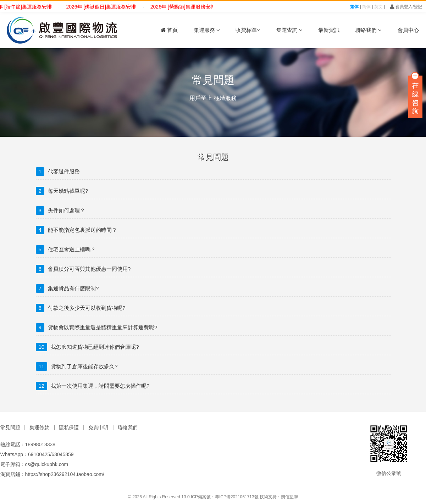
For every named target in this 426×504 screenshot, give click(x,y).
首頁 (169, 30)
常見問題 (10, 427)
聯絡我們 (369, 30)
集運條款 (39, 427)
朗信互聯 (289, 497)
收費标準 (248, 30)
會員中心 (408, 30)
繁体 (354, 7)
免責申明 (98, 427)
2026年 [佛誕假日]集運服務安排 (104, 7)
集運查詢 (289, 30)
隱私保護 (69, 427)
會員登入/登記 (406, 7)
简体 (366, 7)
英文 (378, 7)
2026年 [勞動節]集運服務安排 (185, 7)
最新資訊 (329, 30)
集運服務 (207, 30)
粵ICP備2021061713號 (237, 497)
